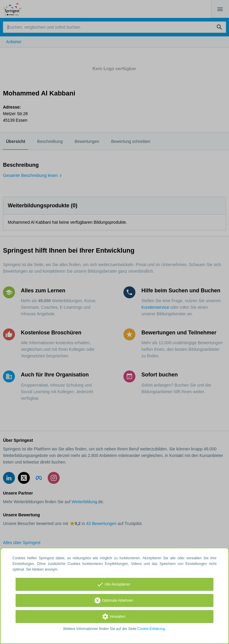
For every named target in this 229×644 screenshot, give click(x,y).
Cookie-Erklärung (151, 629)
